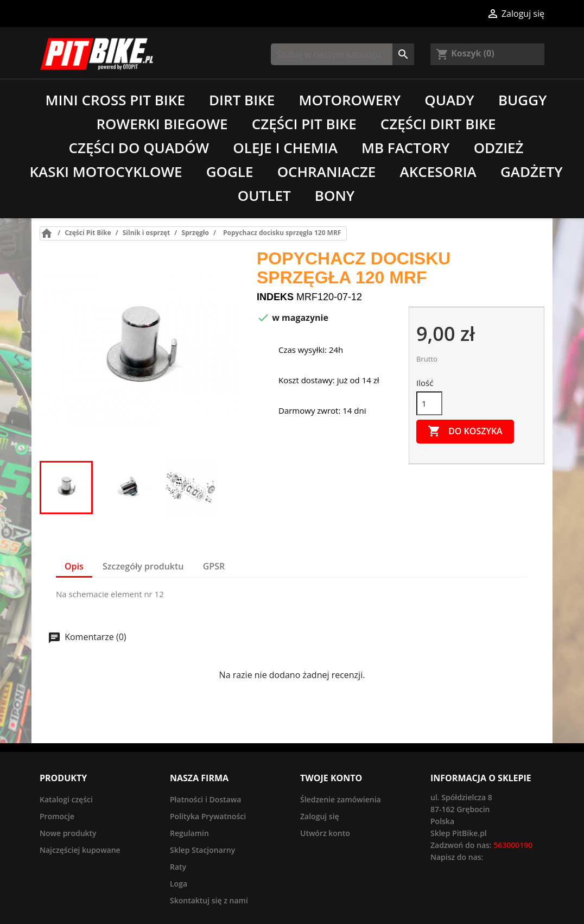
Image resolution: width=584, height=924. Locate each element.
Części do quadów (139, 148)
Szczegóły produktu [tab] (143, 566)
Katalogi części (66, 799)
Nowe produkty (68, 833)
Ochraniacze (327, 172)
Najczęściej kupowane (80, 850)
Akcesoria (438, 172)
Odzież (499, 148)
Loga (179, 884)
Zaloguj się (320, 816)
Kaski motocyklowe (106, 172)
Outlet (264, 195)
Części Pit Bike (304, 124)
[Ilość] (429, 403)
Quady (449, 100)
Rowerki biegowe (162, 124)
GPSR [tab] (214, 566)
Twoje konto (331, 778)
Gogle (230, 172)
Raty (178, 867)
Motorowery (350, 100)
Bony (335, 195)
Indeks (275, 297)
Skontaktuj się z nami (209, 900)
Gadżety (532, 172)
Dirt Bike (242, 100)
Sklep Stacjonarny (202, 850)
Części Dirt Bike (438, 124)
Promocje (57, 816)
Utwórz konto (325, 833)
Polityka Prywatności (208, 816)
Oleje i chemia (285, 148)
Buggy (523, 100)
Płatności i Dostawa (205, 799)
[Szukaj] (342, 54)
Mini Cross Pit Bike (115, 100)
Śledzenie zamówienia (341, 799)
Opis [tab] (74, 566)
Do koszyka (465, 432)
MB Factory (406, 148)
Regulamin (189, 833)
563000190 (513, 845)
